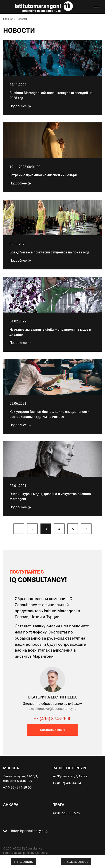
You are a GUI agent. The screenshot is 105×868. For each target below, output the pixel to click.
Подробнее (18, 106)
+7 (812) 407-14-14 (67, 783)
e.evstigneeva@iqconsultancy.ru (52, 709)
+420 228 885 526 (66, 813)
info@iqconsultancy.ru (28, 831)
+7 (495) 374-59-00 (52, 719)
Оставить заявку (52, 730)
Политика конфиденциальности (25, 853)
